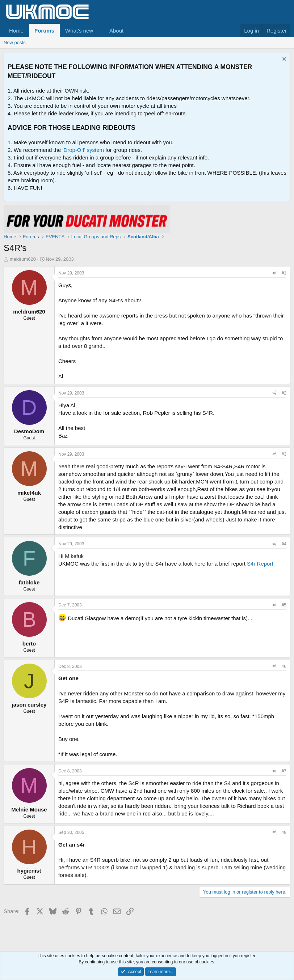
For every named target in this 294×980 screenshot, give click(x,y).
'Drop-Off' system (83, 150)
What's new (79, 31)
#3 (284, 454)
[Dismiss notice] (283, 60)
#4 (284, 544)
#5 (284, 605)
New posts (15, 42)
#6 (284, 666)
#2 (284, 393)
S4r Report (260, 564)
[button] (99, 31)
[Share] (274, 273)
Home (16, 31)
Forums (44, 31)
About (116, 31)
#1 (284, 273)
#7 (284, 771)
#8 (284, 832)
